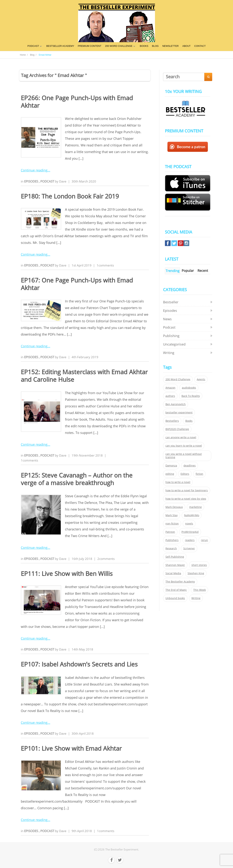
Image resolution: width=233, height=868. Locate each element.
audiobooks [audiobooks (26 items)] (189, 388)
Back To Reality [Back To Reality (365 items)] (191, 396)
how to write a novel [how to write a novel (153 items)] (178, 482)
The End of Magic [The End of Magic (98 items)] (176, 590)
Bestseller (171, 302)
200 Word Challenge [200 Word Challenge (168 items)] (178, 379)
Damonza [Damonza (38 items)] (171, 466)
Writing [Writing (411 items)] (196, 598)
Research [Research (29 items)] (171, 548)
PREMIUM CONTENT (90, 46)
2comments (106, 559)
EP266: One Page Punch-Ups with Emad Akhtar (77, 102)
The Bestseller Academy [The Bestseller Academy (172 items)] (180, 582)
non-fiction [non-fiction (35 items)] (172, 524)
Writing (169, 353)
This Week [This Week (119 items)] (200, 590)
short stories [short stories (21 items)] (199, 565)
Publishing (171, 336)
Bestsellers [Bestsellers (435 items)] (172, 421)
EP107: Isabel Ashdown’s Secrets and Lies (79, 664)
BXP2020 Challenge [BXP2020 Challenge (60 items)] (177, 429)
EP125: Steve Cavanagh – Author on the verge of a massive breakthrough (77, 479)
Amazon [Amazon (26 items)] (170, 388)
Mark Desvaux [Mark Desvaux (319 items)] (174, 507)
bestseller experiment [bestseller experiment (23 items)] (179, 413)
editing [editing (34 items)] (170, 474)
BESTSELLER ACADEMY (60, 46)
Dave (63, 181)
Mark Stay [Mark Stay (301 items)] (172, 515)
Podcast (48, 181)
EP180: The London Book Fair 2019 (70, 196)
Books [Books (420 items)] (189, 421)
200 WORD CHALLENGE (119, 46)
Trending (173, 271)
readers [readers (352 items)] (190, 540)
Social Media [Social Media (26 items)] (173, 573)
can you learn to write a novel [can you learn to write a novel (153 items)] (184, 446)
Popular (188, 271)
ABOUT (187, 46)
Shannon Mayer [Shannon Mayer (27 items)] (175, 565)
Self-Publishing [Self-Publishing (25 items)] (175, 557)
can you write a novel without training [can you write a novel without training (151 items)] (184, 456)
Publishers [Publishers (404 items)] (172, 540)
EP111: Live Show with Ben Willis (67, 574)
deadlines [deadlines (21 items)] (190, 466)
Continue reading (34, 170)
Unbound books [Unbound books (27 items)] (175, 598)
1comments (105, 265)
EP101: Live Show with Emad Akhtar (71, 748)
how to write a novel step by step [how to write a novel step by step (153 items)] (186, 499)
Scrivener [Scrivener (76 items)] (189, 548)
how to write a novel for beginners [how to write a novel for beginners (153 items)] (187, 490)
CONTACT (200, 46)
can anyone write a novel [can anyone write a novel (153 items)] (181, 437)
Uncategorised (174, 344)
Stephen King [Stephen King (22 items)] (196, 573)
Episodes (31, 181)
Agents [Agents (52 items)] (201, 379)
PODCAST (33, 46)
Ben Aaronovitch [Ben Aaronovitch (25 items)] (176, 404)
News (167, 319)
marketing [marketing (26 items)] (195, 507)
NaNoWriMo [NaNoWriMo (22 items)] (192, 515)
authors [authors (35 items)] (170, 396)
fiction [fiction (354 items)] (199, 474)
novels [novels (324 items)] (189, 524)
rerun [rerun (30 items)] (204, 540)
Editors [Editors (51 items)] (185, 474)
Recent (203, 271)
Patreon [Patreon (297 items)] (170, 532)
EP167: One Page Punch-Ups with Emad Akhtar (77, 284)
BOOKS (144, 46)
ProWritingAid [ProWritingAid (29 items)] (190, 532)
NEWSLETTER (171, 46)
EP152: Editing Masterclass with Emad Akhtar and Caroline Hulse (84, 376)
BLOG (155, 46)
